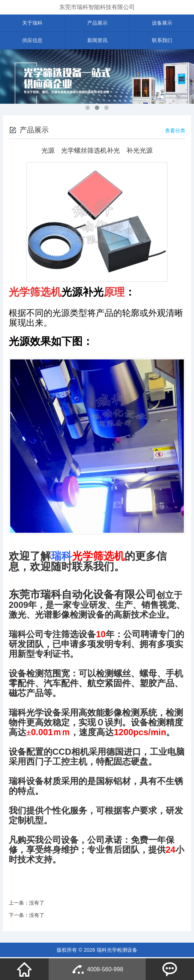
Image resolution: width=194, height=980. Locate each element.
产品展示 (97, 23)
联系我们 (162, 41)
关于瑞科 (32, 23)
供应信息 (32, 41)
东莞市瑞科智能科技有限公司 (97, 7)
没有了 (37, 903)
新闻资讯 (97, 41)
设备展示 (162, 23)
